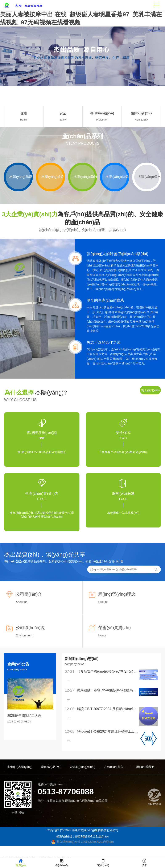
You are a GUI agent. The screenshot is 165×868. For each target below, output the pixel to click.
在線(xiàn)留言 (114, 767)
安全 (63, 113)
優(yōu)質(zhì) (141, 113)
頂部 (144, 862)
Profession (102, 120)
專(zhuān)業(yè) (102, 113)
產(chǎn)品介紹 (51, 767)
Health (24, 120)
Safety (63, 120)
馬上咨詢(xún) (150, 390)
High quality (141, 120)
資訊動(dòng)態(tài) (82, 767)
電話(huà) (103, 862)
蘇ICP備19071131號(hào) (92, 837)
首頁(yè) (21, 862)
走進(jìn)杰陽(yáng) (20, 767)
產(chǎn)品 (62, 862)
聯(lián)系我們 (145, 767)
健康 (24, 113)
